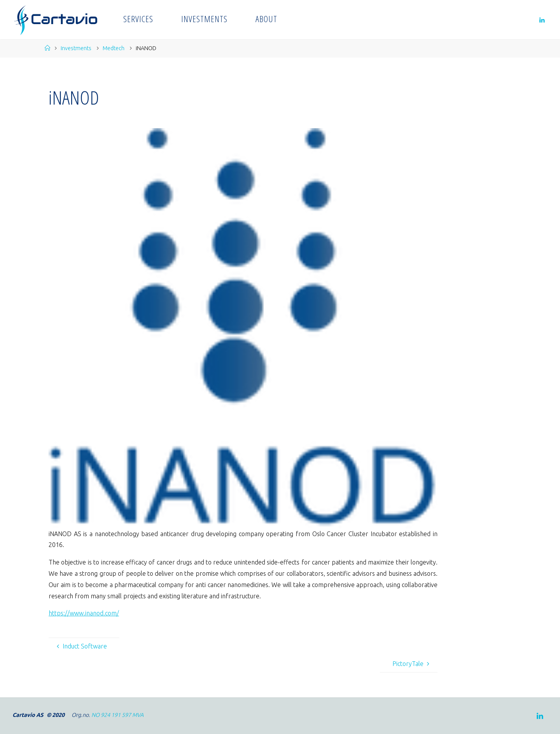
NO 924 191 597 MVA (117, 715)
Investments (76, 48)
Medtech (114, 48)
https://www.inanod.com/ (84, 613)
